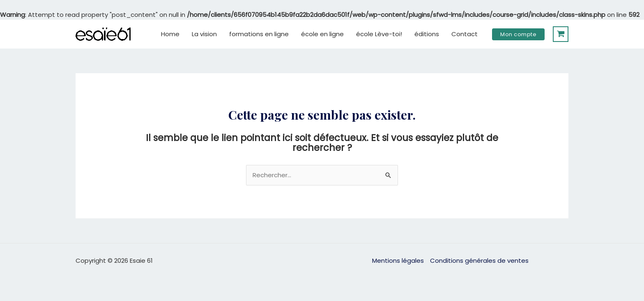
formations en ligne (259, 34)
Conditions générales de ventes (479, 260)
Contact (465, 34)
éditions (427, 34)
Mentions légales (398, 260)
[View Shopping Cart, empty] (561, 34)
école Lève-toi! (379, 34)
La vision (204, 34)
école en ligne (322, 34)
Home (170, 34)
